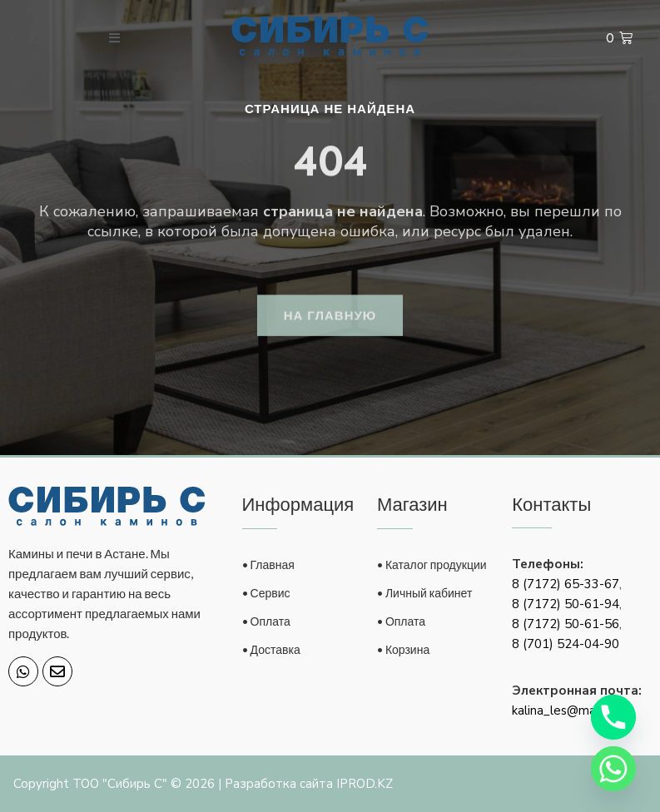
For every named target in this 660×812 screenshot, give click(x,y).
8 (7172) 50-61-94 (566, 604)
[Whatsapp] (613, 769)
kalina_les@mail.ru (563, 710)
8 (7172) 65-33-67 (566, 584)
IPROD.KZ (365, 784)
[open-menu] (115, 38)
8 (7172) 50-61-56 (566, 624)
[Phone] (613, 717)
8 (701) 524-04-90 (566, 644)
